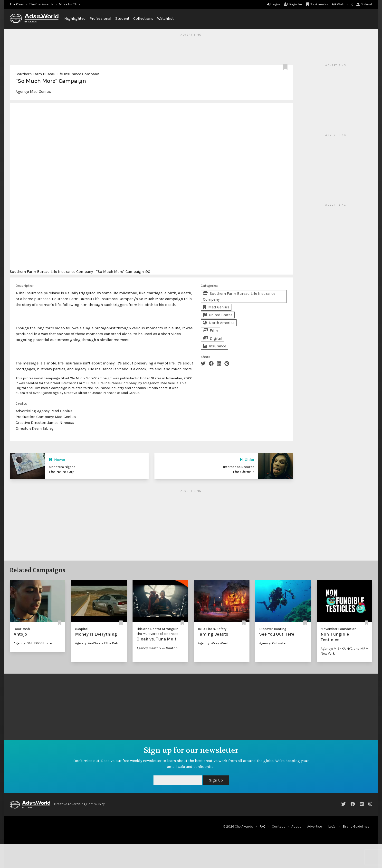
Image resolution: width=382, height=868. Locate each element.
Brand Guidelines (356, 826)
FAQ (263, 826)
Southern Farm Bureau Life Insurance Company (57, 74)
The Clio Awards (41, 4)
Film (210, 330)
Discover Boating (273, 629)
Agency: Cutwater (273, 643)
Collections (143, 18)
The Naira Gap (62, 472)
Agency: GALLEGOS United (34, 643)
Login (273, 4)
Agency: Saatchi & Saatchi (157, 648)
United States (218, 315)
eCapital (82, 629)
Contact (278, 826)
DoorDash (22, 629)
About (296, 826)
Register (293, 4)
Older (247, 460)
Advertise (315, 826)
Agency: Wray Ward (213, 643)
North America (219, 323)
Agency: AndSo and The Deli (96, 643)
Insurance (215, 346)
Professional (100, 18)
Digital (212, 338)
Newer (57, 460)
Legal (332, 826)
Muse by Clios (70, 4)
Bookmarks (317, 4)
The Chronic (244, 472)
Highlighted (75, 18)
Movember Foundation (339, 629)
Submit (364, 4)
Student (122, 18)
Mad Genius (40, 91)
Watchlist (165, 18)
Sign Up (216, 780)
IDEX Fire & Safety (212, 629)
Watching (342, 4)
